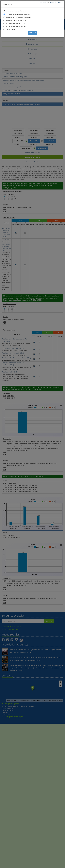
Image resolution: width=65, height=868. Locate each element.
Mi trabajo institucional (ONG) (15, 23)
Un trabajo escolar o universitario (16, 20)
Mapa (61, 2)
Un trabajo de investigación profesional (18, 17)
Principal (44, 2)
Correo (53, 2)
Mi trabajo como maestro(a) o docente (18, 14)
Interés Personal (11, 30)
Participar (32, 33)
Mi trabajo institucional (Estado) (16, 27)
